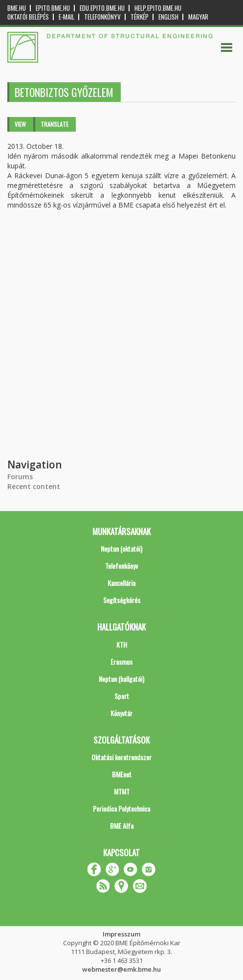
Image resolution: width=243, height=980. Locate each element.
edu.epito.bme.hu (102, 8)
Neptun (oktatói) (121, 548)
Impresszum (121, 934)
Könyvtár (121, 713)
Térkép (140, 17)
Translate (55, 124)
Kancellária (121, 583)
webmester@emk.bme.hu (121, 969)
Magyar (198, 17)
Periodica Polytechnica (121, 808)
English (168, 17)
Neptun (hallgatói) (121, 679)
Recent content (34, 486)
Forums (20, 477)
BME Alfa (122, 826)
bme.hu (17, 8)
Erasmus (121, 662)
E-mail (66, 17)
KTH (122, 644)
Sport (122, 696)
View (20, 124)
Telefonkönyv (102, 17)
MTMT (122, 791)
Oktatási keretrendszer (121, 757)
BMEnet (122, 774)
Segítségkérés (122, 600)
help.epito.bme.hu (158, 8)
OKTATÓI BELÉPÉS (28, 17)
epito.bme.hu (53, 8)
